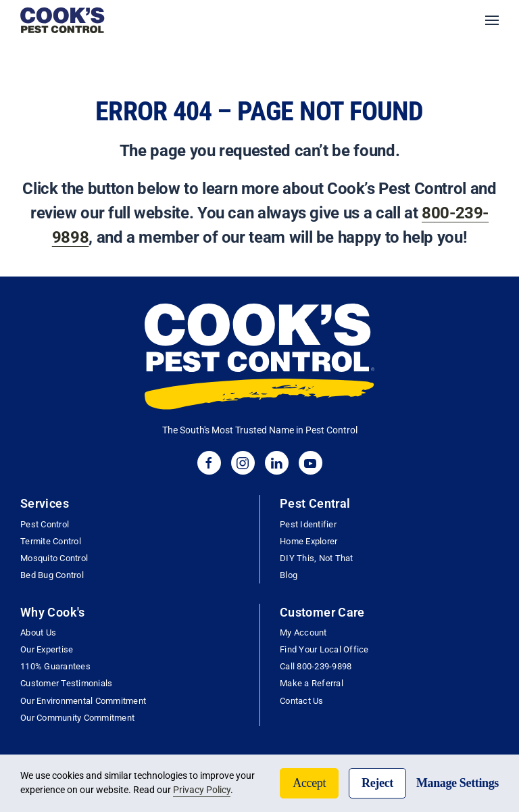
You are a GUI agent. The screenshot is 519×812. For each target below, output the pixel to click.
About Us (38, 632)
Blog (289, 575)
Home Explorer (308, 541)
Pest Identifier (308, 524)
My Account (303, 632)
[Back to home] (63, 20)
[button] (492, 20)
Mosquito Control (54, 558)
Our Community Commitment (77, 718)
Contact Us (302, 701)
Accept (309, 783)
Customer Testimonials (66, 683)
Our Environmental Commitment (83, 701)
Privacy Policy (202, 790)
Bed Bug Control (52, 575)
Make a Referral (312, 683)
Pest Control (45, 524)
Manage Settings (458, 783)
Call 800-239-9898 (316, 666)
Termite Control (51, 541)
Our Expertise (47, 649)
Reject (377, 783)
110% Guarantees (55, 666)
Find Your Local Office (324, 649)
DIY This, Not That (317, 558)
